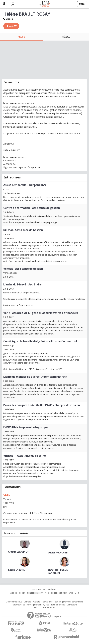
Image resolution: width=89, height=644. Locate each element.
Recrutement (47, 602)
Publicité (36, 602)
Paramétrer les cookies (22, 605)
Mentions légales (42, 605)
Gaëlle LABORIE (16, 570)
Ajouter (13, 26)
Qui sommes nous (14, 602)
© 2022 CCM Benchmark (45, 608)
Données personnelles (73, 602)
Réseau (66, 37)
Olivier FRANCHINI (58, 553)
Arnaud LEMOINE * (18, 552)
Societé (58, 602)
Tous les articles (58, 605)
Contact (27, 602)
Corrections (72, 605)
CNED (7, 495)
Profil (21, 37)
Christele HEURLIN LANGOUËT (58, 571)
